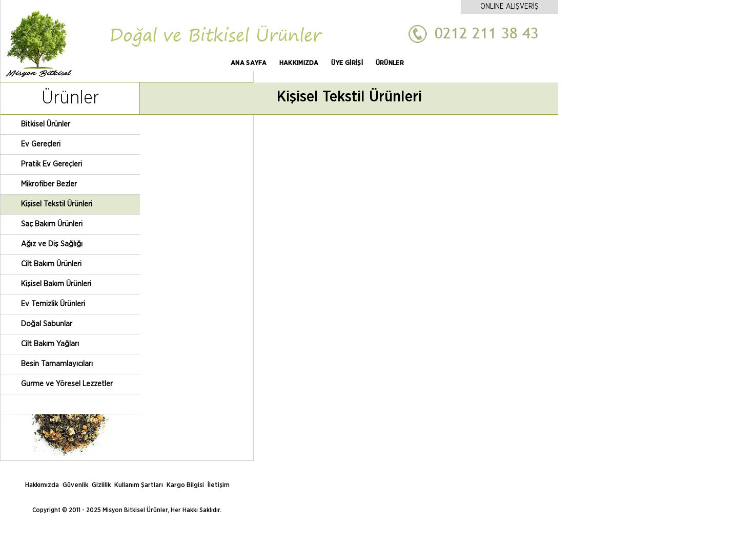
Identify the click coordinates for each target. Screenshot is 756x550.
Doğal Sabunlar (47, 324)
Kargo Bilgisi (185, 485)
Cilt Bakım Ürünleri (51, 264)
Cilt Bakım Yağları (50, 344)
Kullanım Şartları (139, 485)
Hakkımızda (42, 485)
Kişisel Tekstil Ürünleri (57, 204)
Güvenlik (75, 485)
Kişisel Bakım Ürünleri (56, 284)
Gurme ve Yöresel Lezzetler (67, 384)
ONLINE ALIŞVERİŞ (509, 7)
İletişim (219, 485)
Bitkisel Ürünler (46, 124)
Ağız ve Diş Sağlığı (52, 244)
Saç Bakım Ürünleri (52, 224)
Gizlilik (101, 485)
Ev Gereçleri (41, 144)
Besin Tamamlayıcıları (57, 364)
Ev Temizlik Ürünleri (53, 304)
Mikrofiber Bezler (49, 184)
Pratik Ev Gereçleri (52, 164)
